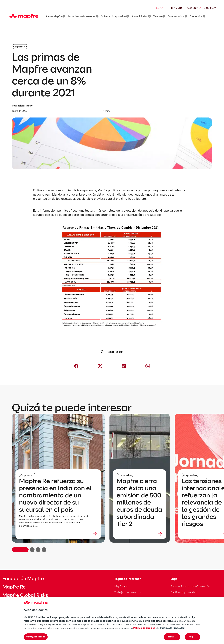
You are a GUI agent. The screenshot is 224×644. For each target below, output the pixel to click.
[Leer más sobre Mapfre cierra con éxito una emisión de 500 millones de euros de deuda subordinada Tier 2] (140, 534)
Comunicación (177, 16)
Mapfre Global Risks (25, 595)
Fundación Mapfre (23, 579)
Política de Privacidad (172, 628)
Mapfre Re (14, 587)
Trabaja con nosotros (128, 592)
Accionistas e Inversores (83, 16)
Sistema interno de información (190, 586)
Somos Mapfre (55, 16)
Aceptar (193, 637)
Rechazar (172, 637)
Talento (159, 16)
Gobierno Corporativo (115, 16)
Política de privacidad (184, 592)
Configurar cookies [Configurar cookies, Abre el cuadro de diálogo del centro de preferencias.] (36, 637)
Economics (198, 16)
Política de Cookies (144, 628)
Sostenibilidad (141, 16)
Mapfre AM (121, 586)
